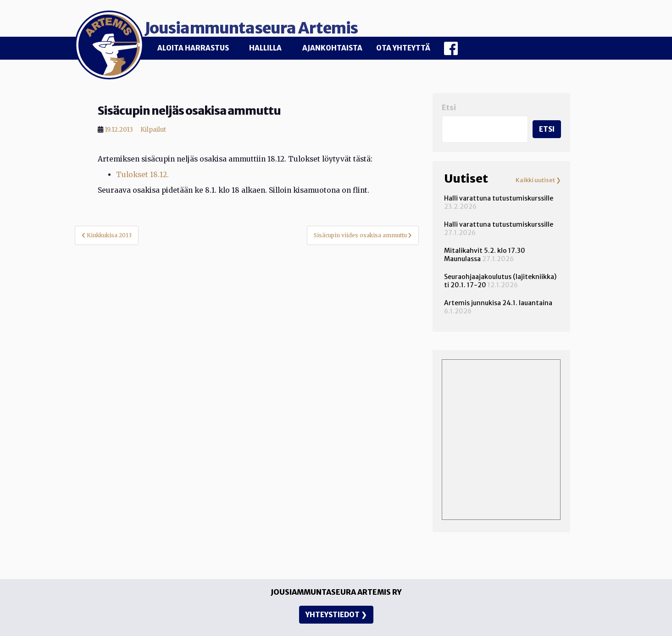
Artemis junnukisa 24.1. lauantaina (498, 299)
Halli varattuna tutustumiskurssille (499, 195)
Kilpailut (153, 126)
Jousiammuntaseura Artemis (286, 24)
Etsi (449, 103)
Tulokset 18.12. (142, 171)
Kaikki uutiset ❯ (538, 177)
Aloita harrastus (193, 48)
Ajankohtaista (332, 48)
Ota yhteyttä (403, 48)
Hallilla (265, 48)
